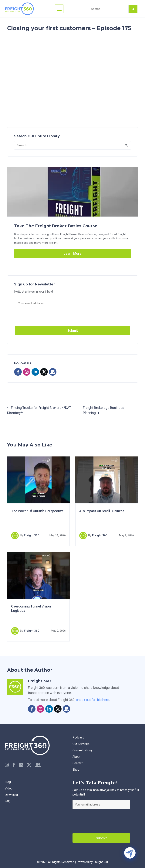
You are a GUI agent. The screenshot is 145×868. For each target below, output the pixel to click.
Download (11, 795)
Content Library (83, 750)
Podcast (78, 738)
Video (9, 788)
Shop (76, 770)
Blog (8, 782)
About (76, 757)
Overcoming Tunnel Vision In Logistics (33, 609)
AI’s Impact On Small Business (102, 511)
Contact (78, 763)
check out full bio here (93, 700)
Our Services (81, 744)
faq (7, 801)
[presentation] (101, 820)
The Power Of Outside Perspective (38, 511)
